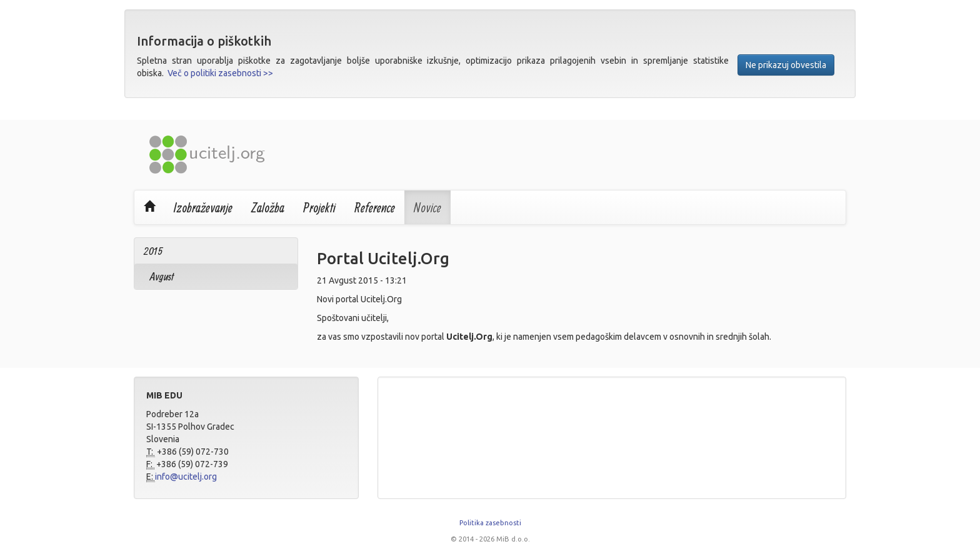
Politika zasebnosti (490, 523)
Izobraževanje (203, 207)
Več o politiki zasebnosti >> (220, 73)
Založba (268, 207)
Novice (427, 207)
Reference (375, 207)
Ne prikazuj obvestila (786, 65)
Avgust (162, 276)
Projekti (319, 207)
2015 (153, 251)
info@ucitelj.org (186, 477)
